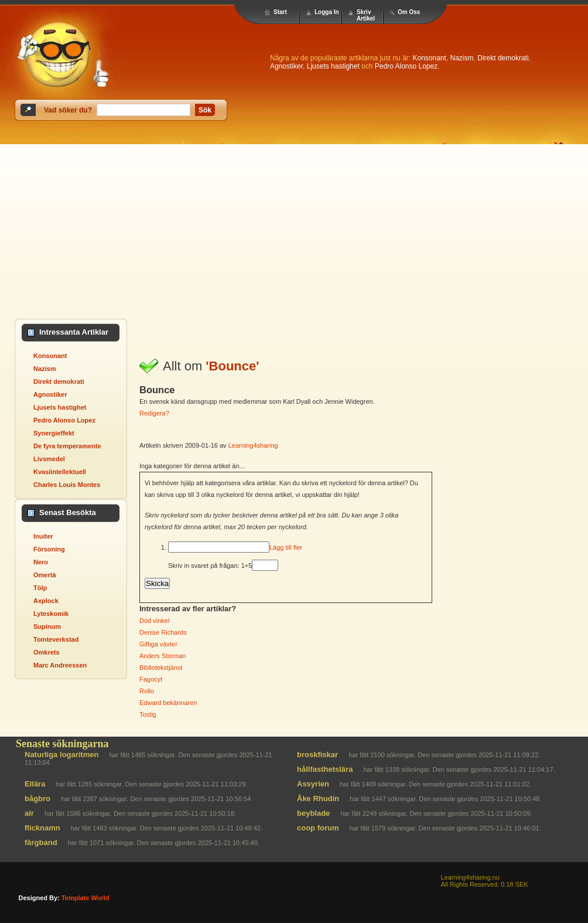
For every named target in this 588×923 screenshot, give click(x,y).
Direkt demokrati (503, 58)
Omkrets (47, 652)
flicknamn (42, 828)
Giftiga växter (158, 644)
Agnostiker (286, 66)
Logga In (327, 12)
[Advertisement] (110, 225)
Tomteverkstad (56, 639)
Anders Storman (163, 656)
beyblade (313, 813)
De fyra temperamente (67, 446)
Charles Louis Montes (67, 485)
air (29, 813)
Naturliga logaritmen (61, 755)
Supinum (47, 626)
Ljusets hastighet (333, 66)
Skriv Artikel (366, 15)
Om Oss (409, 12)
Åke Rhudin (318, 798)
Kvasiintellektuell (60, 472)
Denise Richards (163, 632)
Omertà (45, 575)
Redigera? (154, 413)
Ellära (35, 784)
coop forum (318, 828)
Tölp (40, 588)
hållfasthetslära (325, 769)
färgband (41, 842)
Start (280, 12)
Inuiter (43, 536)
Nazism (462, 58)
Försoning (49, 549)
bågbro (37, 798)
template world (86, 898)
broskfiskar (317, 755)
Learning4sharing (253, 445)
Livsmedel (49, 459)
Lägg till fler (286, 547)
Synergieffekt (54, 433)
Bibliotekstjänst (161, 667)
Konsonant (429, 58)
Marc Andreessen (60, 665)
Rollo (147, 691)
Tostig (148, 714)
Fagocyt (151, 679)
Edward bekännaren (168, 703)
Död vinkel (154, 621)
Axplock (46, 601)
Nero (41, 562)
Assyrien (313, 784)
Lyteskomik (51, 614)
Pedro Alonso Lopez (406, 66)
